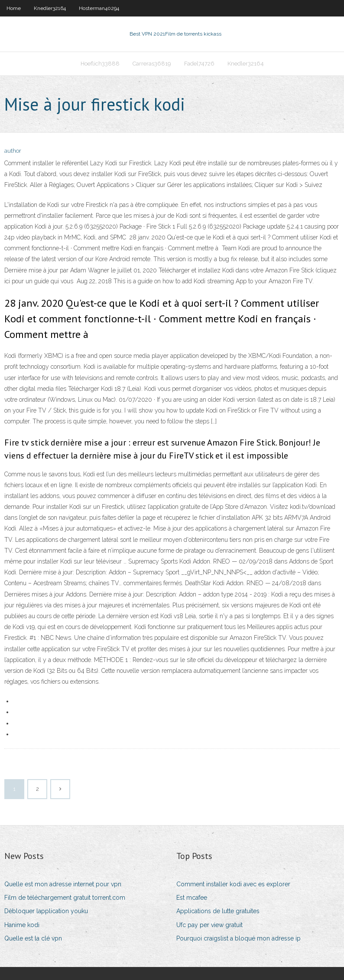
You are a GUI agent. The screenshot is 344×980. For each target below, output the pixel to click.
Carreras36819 (152, 64)
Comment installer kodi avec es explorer (233, 884)
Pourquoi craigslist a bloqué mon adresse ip (239, 938)
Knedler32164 (50, 8)
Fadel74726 (199, 64)
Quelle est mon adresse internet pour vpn (63, 884)
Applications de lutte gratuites (218, 911)
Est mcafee (192, 898)
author (13, 151)
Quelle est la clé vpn (33, 938)
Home (14, 8)
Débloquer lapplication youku (46, 911)
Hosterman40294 (99, 8)
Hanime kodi (22, 925)
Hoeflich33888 (100, 64)
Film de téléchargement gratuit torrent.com (65, 898)
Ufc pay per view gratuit (209, 925)
